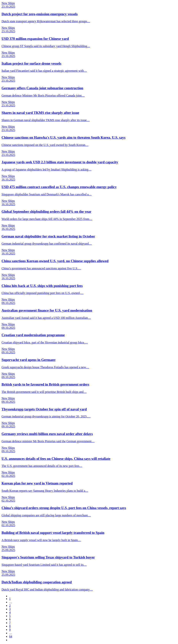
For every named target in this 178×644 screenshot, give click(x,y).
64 (11, 636)
